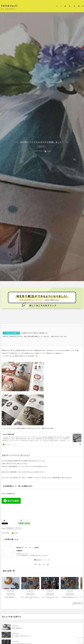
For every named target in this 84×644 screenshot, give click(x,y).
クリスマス (18, 528)
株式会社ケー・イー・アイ (43, 561)
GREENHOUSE (41, 146)
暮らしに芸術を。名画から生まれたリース (30, 599)
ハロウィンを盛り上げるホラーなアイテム (50, 599)
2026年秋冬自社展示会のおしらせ (70, 598)
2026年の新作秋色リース (11, 598)
